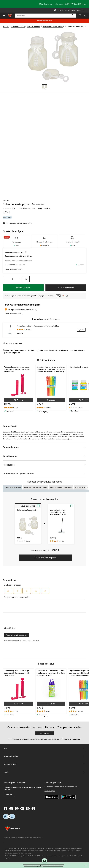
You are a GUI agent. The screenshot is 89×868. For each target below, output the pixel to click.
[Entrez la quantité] (12, 279)
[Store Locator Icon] (55, 10)
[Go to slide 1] (44, 87)
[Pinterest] (28, 809)
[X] (11, 809)
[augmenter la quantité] (5, 279)
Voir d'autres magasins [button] (14, 269)
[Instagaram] (17, 809)
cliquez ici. (16, 352)
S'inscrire (9, 794)
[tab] (16, 241)
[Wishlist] (80, 16)
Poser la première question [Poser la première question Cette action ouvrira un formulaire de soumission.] (16, 635)
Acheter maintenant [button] (66, 287)
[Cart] (85, 16)
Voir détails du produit (27, 208)
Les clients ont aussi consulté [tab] (36, 487)
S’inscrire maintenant (72, 739)
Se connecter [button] (45, 733)
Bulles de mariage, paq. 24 (19, 204)
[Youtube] (22, 809)
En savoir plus (50, 791)
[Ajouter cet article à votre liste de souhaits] (26, 279)
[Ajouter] (81, 330)
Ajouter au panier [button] (23, 287)
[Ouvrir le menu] (4, 16)
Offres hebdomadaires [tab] (12, 487)
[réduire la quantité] (20, 279)
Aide (44, 748)
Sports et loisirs (18, 26)
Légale (44, 772)
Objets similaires (44, 208)
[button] (73, 16)
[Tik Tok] (33, 809)
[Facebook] (6, 809)
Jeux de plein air (34, 26)
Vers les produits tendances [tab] (61, 487)
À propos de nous (44, 764)
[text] (19, 408)
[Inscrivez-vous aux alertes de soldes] (17, 223)
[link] (10, 209)
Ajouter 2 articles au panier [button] (45, 558)
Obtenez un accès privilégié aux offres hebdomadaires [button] (43, 866)
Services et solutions (44, 756)
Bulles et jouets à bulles (53, 26)
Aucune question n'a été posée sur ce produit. (21, 641)
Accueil (6, 26)
